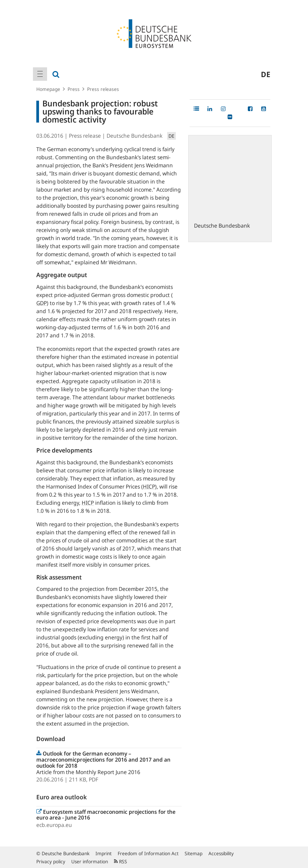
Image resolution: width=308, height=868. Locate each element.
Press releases (103, 89)
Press (74, 89)
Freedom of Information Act (148, 853)
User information (90, 861)
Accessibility (221, 853)
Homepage (48, 89)
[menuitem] (40, 74)
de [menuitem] (266, 74)
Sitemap (194, 853)
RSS (121, 861)
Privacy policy (51, 861)
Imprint (104, 853)
